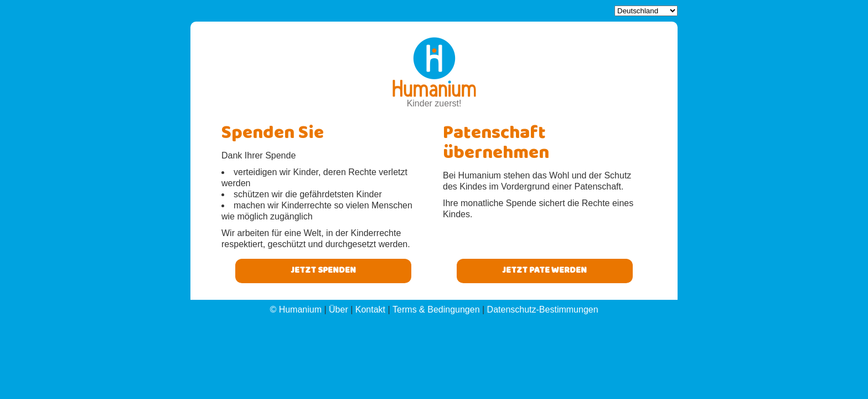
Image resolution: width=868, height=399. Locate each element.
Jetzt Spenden (323, 271)
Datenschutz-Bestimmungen (543, 310)
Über (339, 310)
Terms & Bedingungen (436, 310)
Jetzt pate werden (544, 271)
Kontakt (370, 310)
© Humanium (296, 310)
